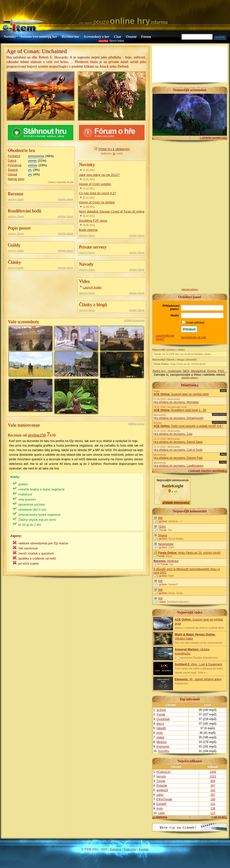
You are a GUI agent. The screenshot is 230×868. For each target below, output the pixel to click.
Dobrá (12, 161)
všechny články (16, 199)
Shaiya (163, 535)
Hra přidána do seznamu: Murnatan (176, 402)
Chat (118, 37)
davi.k (160, 724)
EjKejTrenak (164, 799)
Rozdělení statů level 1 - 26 (180, 410)
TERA (162, 527)
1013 (213, 776)
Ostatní (131, 37)
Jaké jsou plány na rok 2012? (99, 175)
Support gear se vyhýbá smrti (181, 394)
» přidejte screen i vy (213, 138)
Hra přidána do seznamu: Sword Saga (178, 442)
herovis (161, 776)
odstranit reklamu (190, 289)
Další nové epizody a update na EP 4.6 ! (188, 426)
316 (213, 790)
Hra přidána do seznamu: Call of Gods (178, 450)
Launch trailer (92, 287)
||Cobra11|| (163, 772)
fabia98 (161, 728)
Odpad (12, 174)
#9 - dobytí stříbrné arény (198, 679)
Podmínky (130, 849)
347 (213, 786)
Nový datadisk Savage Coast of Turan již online (112, 211)
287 (213, 795)
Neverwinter (166, 544)
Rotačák (162, 786)
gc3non (161, 710)
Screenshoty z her (97, 37)
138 (213, 808)
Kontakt (144, 849)
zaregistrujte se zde (193, 337)
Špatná (13, 170)
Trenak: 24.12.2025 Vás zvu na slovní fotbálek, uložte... (183, 354)
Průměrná (15, 165)
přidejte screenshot (135, 320)
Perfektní (14, 156)
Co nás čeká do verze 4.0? (98, 193)
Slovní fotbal (117, 41)
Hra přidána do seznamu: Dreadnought (178, 418)
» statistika (160, 817)
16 (114, 154)
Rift (160, 518)
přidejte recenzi (136, 424)
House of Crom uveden (95, 184)
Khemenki (163, 747)
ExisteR (161, 804)
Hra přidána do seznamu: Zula (173, 434)
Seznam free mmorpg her (39, 37)
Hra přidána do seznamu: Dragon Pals (178, 458)
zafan (160, 795)
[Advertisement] (190, 216)
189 (213, 799)
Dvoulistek (163, 719)
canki (161, 813)
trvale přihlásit (195, 323)
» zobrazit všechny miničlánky (207, 471)
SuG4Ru (164, 751)
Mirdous (162, 742)
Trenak (161, 714)
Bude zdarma (88, 230)
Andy (160, 733)
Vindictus (166, 561)
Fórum (146, 37)
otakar (160, 737)
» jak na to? (219, 817)
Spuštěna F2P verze (93, 221)
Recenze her (71, 37)
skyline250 (37, 435)
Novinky (10, 37)
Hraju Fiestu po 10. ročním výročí (179, 364)
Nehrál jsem (16, 179)
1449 (213, 772)
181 (213, 804)
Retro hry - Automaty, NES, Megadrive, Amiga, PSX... (190, 371)
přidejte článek (66, 199)
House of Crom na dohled (97, 202)
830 (213, 781)
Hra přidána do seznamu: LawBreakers (179, 466)
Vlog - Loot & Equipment (198, 664)
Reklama (116, 849)
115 (213, 813)
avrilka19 (162, 790)
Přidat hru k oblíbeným (114, 149)
